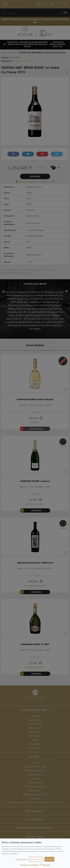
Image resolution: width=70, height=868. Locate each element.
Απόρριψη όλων (22, 859)
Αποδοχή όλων (49, 859)
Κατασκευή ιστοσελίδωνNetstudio (35, 865)
